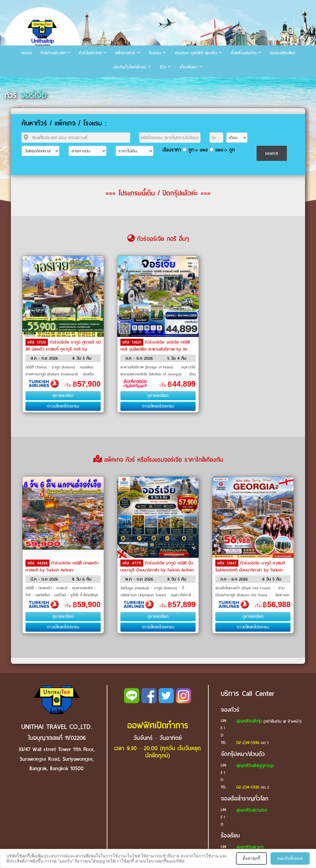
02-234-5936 (248, 743)
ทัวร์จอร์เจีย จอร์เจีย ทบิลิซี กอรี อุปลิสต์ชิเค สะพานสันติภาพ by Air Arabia (155, 349)
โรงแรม (155, 53)
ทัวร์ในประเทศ (90, 53)
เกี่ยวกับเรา (189, 67)
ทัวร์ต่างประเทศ (53, 53)
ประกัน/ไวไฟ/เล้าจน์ (130, 67)
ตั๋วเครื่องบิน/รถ (244, 53)
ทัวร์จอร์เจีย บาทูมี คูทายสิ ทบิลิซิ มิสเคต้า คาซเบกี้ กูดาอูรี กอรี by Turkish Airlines (63, 349)
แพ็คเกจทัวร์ (125, 53)
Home (27, 53)
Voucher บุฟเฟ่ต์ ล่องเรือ (196, 53)
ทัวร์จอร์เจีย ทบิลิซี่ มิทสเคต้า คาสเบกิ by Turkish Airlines (62, 567)
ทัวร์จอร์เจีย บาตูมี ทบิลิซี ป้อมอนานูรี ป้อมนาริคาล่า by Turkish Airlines (157, 567)
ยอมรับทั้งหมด (290, 858)
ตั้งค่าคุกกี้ (251, 858)
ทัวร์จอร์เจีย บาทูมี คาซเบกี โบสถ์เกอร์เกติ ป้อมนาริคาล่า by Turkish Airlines (250, 570)
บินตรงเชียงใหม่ (282, 53)
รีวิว (163, 67)
